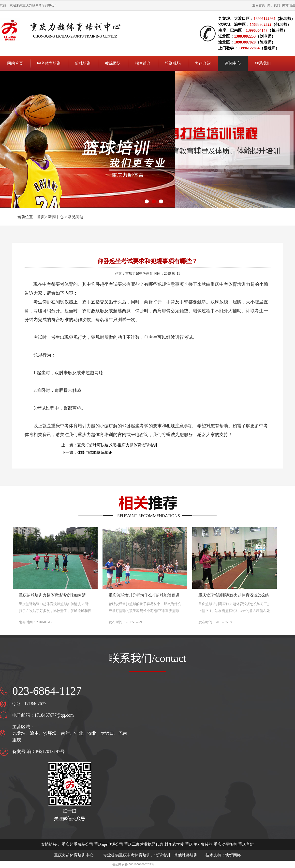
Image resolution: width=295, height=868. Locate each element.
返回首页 (259, 5)
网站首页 (15, 63)
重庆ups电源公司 (109, 844)
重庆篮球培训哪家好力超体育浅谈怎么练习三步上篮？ (234, 596)
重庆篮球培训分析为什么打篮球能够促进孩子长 (144, 596)
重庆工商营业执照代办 (144, 844)
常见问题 (76, 217)
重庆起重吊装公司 (77, 844)
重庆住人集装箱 (199, 844)
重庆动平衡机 (225, 844)
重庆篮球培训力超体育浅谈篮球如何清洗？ (52, 596)
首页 (41, 217)
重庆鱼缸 (246, 844)
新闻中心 (56, 217)
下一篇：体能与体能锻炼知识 (87, 452)
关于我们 (274, 5)
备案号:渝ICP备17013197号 (38, 752)
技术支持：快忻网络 (223, 855)
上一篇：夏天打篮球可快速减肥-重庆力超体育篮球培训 (109, 445)
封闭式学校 (174, 844)
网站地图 (289, 5)
